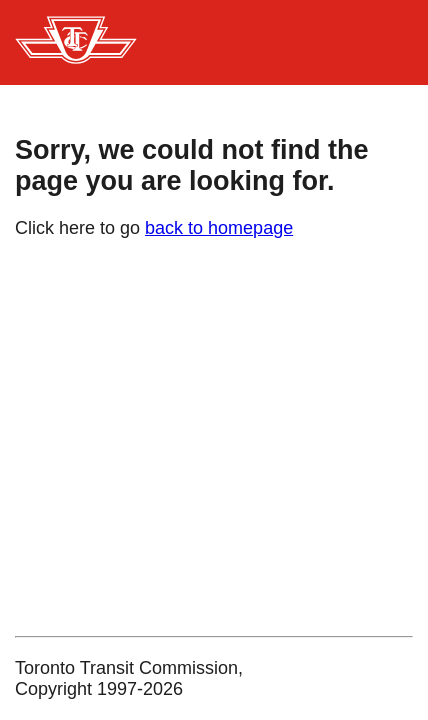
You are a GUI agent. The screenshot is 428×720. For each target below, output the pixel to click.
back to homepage (219, 228)
